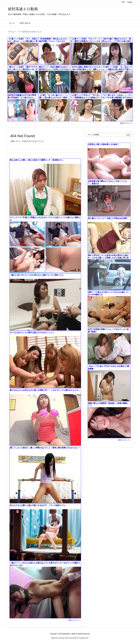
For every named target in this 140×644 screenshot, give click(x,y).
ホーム (11, 32)
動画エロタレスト (127, 123)
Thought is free (83, 638)
